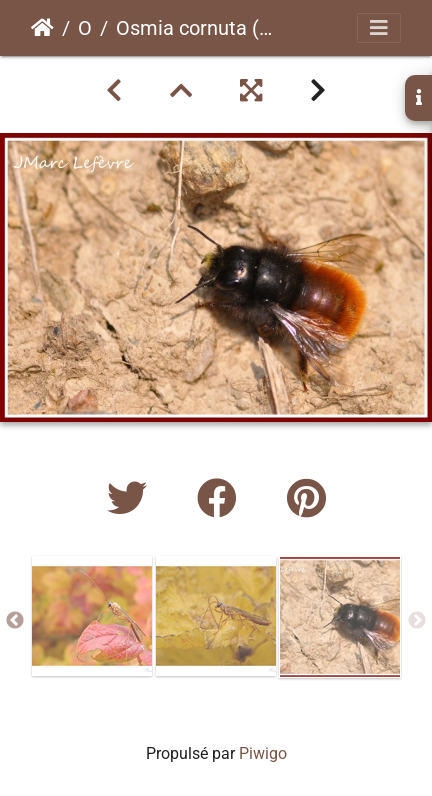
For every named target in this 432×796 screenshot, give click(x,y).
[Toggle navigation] (379, 28)
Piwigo (263, 753)
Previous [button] (15, 621)
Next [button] (417, 621)
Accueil (42, 28)
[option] (92, 616)
